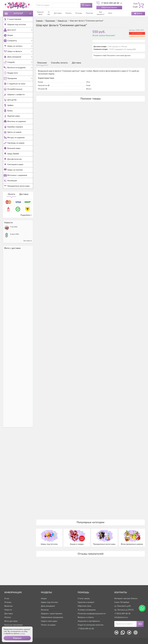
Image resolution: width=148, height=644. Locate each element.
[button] (17, 638)
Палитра (86, 13)
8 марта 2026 (15, 254)
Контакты (108, 13)
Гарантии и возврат (86, 602)
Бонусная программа (13, 625)
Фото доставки (11, 621)
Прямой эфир (40, 14)
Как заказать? (97, 14)
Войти (138, 14)
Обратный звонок (109, 8)
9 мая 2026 (14, 247)
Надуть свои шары (49, 621)
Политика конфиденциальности (92, 614)
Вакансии (8, 606)
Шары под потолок (49, 602)
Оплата (11, 214)
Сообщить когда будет (137, 36)
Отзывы (77, 13)
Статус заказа (84, 598)
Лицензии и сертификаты (89, 621)
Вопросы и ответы (86, 617)
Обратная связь (85, 606)
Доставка (24, 214)
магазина (119, 49)
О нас (49, 14)
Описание (42, 63)
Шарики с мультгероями (52, 614)
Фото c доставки (12, 268)
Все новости (28, 261)
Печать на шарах (48, 625)
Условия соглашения (87, 610)
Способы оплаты (59, 63)
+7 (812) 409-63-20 (86, 629)
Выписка (45, 610)
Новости (8, 610)
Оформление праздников (52, 617)
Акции (44, 598)
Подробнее (26, 235)
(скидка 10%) (131, 49)
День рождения (48, 606)
